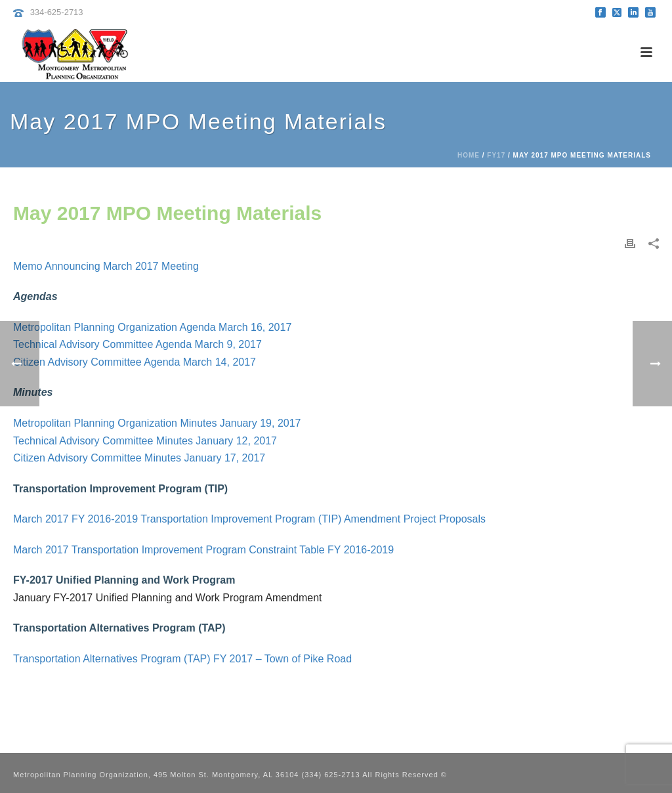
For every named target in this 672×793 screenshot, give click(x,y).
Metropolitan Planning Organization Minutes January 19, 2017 (157, 423)
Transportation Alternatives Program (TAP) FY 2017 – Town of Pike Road (182, 659)
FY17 (496, 155)
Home (469, 155)
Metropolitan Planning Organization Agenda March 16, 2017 (152, 327)
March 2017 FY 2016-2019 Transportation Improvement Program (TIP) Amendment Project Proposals (249, 519)
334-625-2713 (57, 12)
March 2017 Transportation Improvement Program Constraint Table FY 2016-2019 (203, 550)
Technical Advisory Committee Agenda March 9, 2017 (137, 344)
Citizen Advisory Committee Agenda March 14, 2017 (135, 362)
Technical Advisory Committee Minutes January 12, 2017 (145, 441)
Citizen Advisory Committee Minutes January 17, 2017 (139, 458)
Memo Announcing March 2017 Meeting (106, 266)
